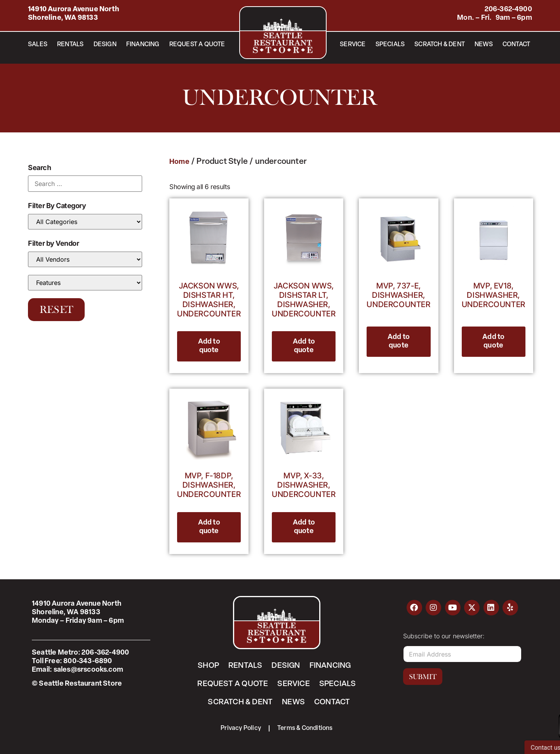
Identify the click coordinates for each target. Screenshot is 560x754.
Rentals (70, 45)
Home (179, 162)
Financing (143, 45)
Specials (390, 45)
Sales (38, 45)
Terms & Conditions (305, 728)
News (484, 45)
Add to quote (209, 346)
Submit (423, 677)
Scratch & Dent (440, 45)
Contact (516, 45)
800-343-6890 (88, 661)
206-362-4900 (508, 10)
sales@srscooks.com (89, 670)
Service (353, 45)
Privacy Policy (241, 728)
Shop (208, 666)
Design (105, 45)
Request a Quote (197, 45)
